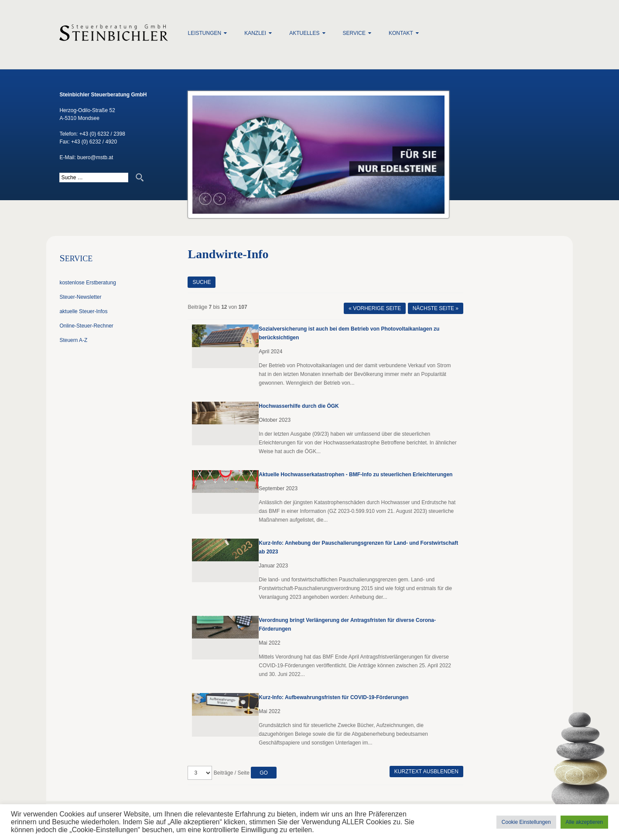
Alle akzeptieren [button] (584, 822)
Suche (202, 282)
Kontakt (401, 33)
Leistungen (204, 33)
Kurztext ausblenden (426, 772)
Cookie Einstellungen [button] (526, 822)
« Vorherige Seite (375, 308)
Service (354, 33)
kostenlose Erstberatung (87, 283)
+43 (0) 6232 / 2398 (102, 134)
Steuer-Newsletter (80, 297)
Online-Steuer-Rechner (86, 326)
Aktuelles (304, 33)
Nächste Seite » (436, 308)
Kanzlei (255, 33)
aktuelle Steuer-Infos (83, 311)
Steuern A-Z (73, 340)
